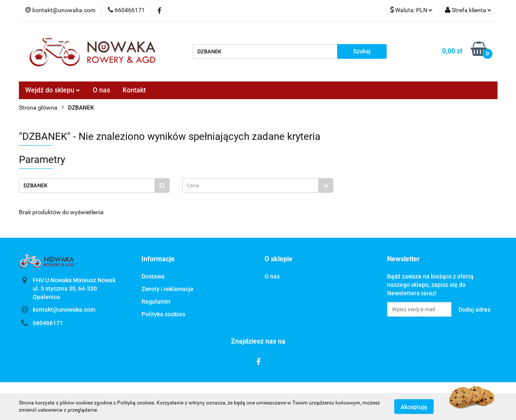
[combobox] (258, 185)
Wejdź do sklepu (53, 90)
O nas (101, 90)
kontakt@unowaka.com (64, 310)
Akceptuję (414, 407)
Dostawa (153, 276)
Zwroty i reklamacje (168, 289)
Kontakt (134, 90)
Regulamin (156, 302)
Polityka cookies (163, 314)
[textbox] (250, 185)
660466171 (48, 323)
